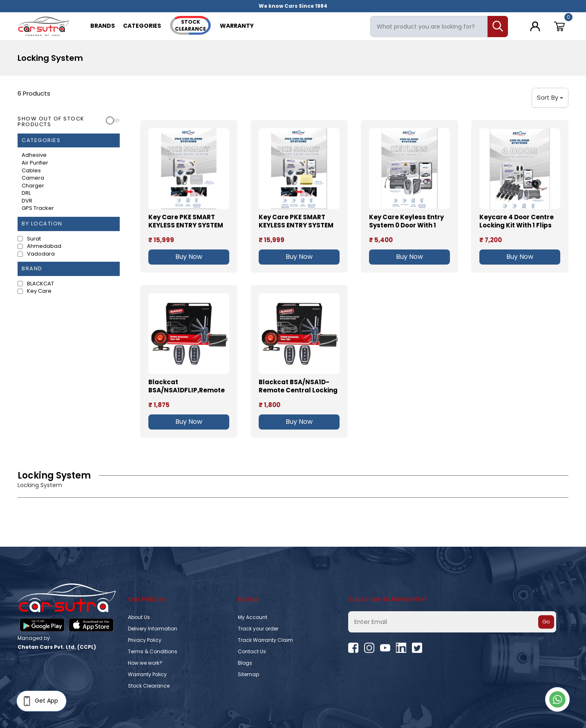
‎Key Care (39, 291)
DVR (27, 201)
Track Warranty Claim (265, 640)
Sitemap (248, 674)
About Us (139, 617)
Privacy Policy (145, 640)
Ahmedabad (44, 246)
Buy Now (189, 257)
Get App (39, 701)
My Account (253, 617)
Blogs (245, 663)
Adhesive (34, 155)
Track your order (258, 629)
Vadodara (41, 254)
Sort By (550, 97)
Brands (103, 26)
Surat (34, 239)
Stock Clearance (149, 686)
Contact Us (252, 651)
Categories (142, 26)
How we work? (145, 663)
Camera (33, 178)
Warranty (237, 26)
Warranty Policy (147, 674)
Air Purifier (35, 163)
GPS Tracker (38, 208)
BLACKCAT (40, 284)
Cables (31, 171)
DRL (26, 193)
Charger (33, 186)
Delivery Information (153, 629)
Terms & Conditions (153, 651)
